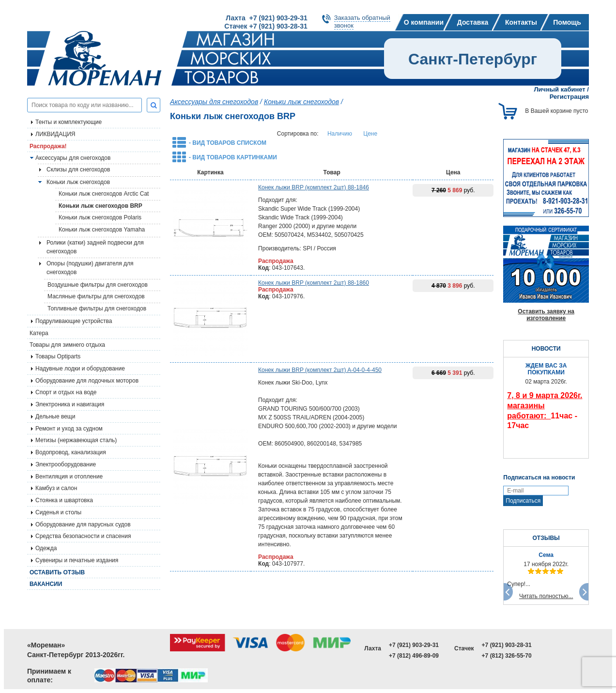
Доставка (473, 22)
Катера (39, 333)
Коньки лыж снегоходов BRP (100, 206)
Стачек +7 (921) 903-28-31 (266, 26)
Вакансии (46, 584)
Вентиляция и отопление (69, 477)
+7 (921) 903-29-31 (414, 645)
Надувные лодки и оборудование (80, 369)
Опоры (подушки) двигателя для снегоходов (90, 268)
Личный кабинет (559, 89)
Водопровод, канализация (71, 452)
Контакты (521, 22)
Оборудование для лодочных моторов (87, 381)
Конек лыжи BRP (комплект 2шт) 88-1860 (314, 283)
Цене (370, 134)
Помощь (567, 22)
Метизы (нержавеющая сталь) (76, 440)
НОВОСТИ (546, 349)
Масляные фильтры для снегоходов (96, 296)
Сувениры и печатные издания (77, 560)
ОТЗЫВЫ (546, 538)
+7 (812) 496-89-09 (414, 656)
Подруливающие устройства (74, 321)
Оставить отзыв (57, 572)
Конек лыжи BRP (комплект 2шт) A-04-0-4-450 (320, 370)
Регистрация (569, 97)
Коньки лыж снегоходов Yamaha (102, 230)
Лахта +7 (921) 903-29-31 (266, 18)
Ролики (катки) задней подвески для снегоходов (95, 247)
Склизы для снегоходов (78, 169)
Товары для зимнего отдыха (67, 345)
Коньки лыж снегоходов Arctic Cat (104, 194)
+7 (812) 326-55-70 (507, 656)
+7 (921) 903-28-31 (507, 645)
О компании (424, 22)
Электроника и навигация (70, 404)
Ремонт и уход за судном (69, 429)
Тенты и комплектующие (69, 122)
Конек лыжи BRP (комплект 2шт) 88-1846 (314, 187)
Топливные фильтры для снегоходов (97, 308)
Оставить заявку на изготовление (546, 315)
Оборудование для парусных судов (83, 524)
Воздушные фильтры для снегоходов (98, 285)
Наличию (340, 134)
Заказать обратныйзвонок (362, 22)
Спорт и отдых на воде (66, 392)
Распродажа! (48, 146)
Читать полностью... (546, 596)
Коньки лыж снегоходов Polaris (100, 217)
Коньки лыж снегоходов (78, 182)
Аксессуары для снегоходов (73, 158)
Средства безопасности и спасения (83, 536)
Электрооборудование (66, 464)
